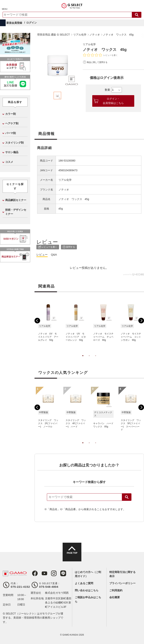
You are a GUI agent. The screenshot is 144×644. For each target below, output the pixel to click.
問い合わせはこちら (87, 590)
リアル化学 (90, 44)
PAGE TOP (72, 555)
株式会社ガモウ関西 (57, 593)
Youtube (42, 573)
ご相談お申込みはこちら (88, 599)
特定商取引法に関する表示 (122, 574)
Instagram (51, 573)
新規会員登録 (14, 23)
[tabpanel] (58, 65)
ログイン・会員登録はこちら (113, 101)
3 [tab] (96, 359)
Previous (37, 321)
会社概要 (115, 597)
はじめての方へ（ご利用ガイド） (88, 574)
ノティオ (64, 190)
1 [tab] (83, 359)
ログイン (31, 23)
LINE (59, 573)
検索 (127, 497)
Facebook (34, 573)
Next (141, 321)
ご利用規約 (116, 590)
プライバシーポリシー (122, 583)
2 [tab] (89, 359)
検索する (137, 15)
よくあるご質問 (84, 583)
